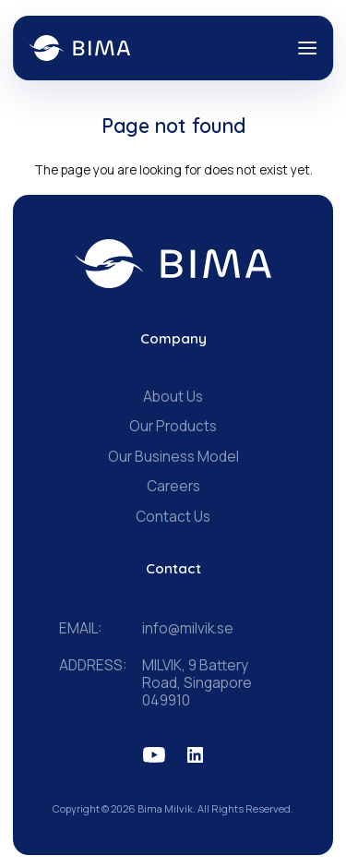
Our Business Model (173, 457)
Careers (173, 486)
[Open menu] (307, 48)
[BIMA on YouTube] (154, 755)
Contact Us (173, 517)
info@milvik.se (188, 628)
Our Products (173, 426)
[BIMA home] (173, 264)
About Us (173, 397)
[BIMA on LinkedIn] (195, 755)
